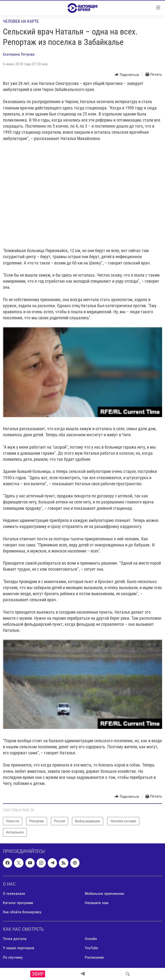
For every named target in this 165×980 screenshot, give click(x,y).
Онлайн (91, 939)
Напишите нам (97, 903)
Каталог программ (18, 903)
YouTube (91, 948)
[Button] (127, 75)
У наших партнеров (19, 948)
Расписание (94, 957)
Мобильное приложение (105, 894)
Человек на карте (21, 21)
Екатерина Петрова (19, 54)
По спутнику (13, 957)
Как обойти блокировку (22, 912)
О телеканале (14, 894)
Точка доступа (15, 939)
